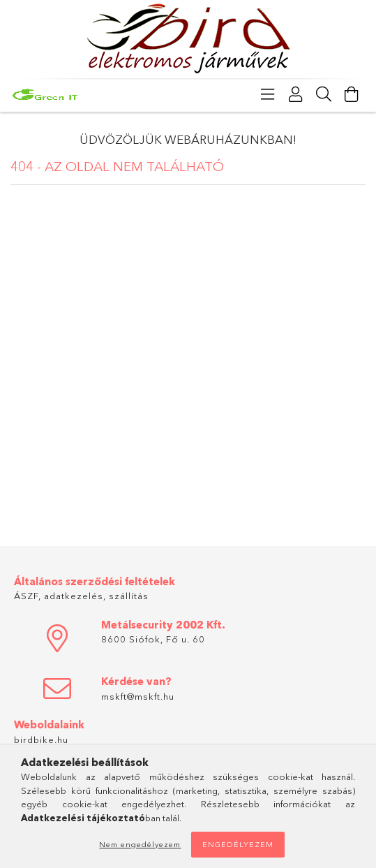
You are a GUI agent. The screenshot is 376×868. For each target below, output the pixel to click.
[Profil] (296, 94)
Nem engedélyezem (140, 844)
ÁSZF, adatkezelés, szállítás (81, 596)
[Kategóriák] (268, 94)
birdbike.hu (41, 740)
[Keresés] (324, 94)
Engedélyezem (238, 844)
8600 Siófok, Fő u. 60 (153, 639)
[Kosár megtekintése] (352, 94)
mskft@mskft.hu (138, 696)
